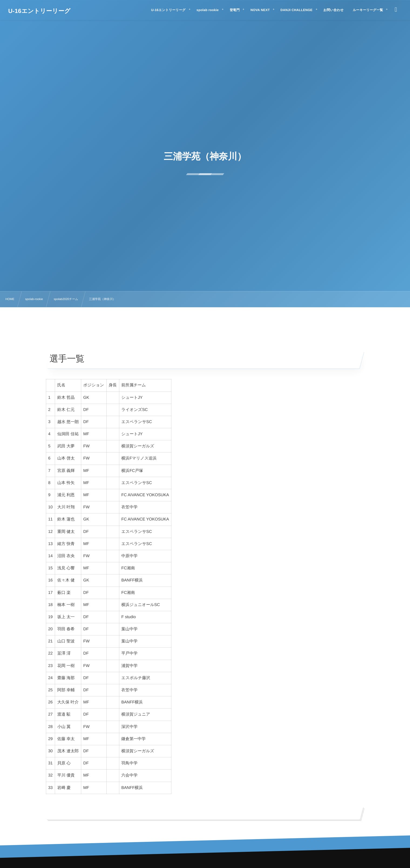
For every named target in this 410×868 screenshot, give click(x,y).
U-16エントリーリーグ (39, 11)
